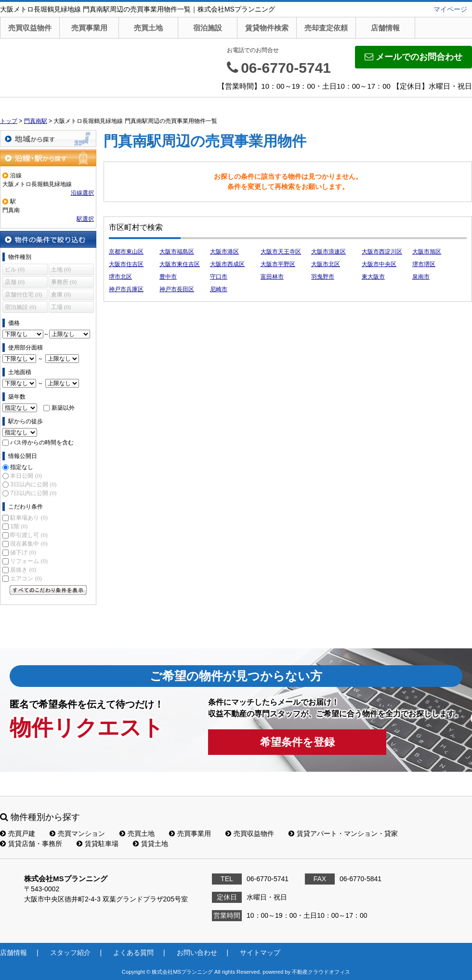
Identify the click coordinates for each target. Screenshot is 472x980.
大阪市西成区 (227, 264)
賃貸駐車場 (98, 844)
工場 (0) (61, 307)
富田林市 (272, 277)
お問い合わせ (197, 953)
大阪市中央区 (379, 264)
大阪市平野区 (278, 264)
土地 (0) (61, 269)
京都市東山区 (126, 252)
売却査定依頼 (326, 28)
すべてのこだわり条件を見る (48, 590)
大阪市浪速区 (328, 252)
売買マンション (77, 833)
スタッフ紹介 (70, 953)
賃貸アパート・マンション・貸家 (343, 833)
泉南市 (421, 277)
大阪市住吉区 (126, 264)
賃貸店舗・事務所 (31, 844)
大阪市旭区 (427, 252)
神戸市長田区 (177, 289)
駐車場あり (29, 518)
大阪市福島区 (177, 252)
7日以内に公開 (33, 493)
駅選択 (85, 219)
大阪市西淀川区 (382, 252)
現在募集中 (29, 544)
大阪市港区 (224, 252)
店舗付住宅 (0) (23, 295)
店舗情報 (385, 28)
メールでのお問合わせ (413, 57)
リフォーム (29, 561)
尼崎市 (219, 289)
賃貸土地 (151, 844)
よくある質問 (133, 953)
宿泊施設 (208, 28)
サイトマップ (260, 953)
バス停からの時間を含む (42, 443)
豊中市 (168, 277)
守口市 (219, 277)
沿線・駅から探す (48, 158)
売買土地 (148, 28)
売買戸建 (18, 833)
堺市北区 (120, 277)
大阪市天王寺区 (281, 252)
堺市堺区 (424, 264)
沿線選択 (82, 193)
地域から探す (48, 139)
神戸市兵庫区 (126, 289)
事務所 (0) (64, 282)
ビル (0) (15, 269)
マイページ (450, 9)
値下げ (23, 552)
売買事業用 (89, 28)
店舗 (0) (15, 282)
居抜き (23, 570)
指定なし (22, 467)
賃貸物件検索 (267, 28)
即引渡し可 (29, 535)
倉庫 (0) (61, 295)
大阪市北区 (326, 264)
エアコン (26, 578)
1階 (19, 526)
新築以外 (63, 408)
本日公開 (26, 476)
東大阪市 (373, 277)
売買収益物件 (30, 28)
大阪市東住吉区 (180, 264)
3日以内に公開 (33, 484)
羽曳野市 (323, 277)
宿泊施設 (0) (20, 307)
